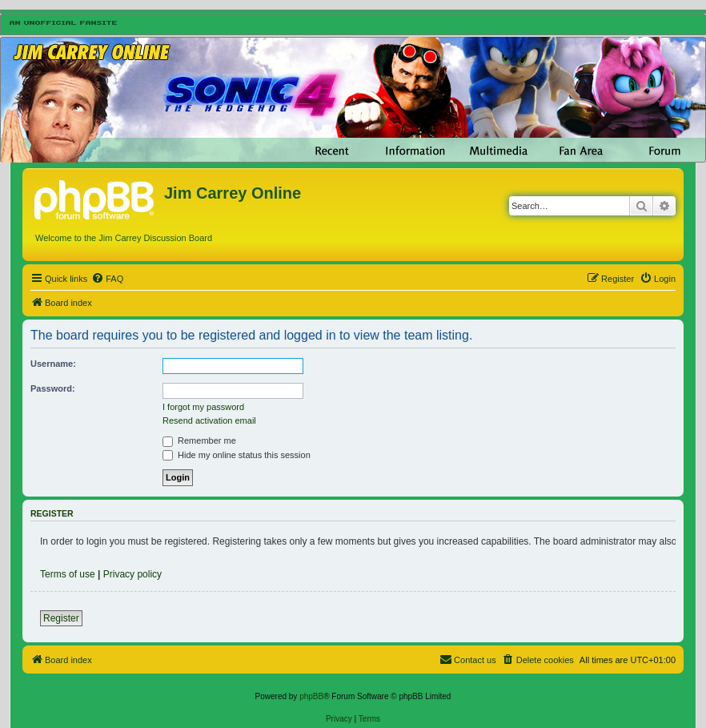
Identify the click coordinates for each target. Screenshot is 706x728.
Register (61, 618)
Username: (53, 364)
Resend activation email (209, 420)
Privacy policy (132, 574)
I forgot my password (203, 407)
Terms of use (68, 574)
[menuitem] (107, 279)
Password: (53, 388)
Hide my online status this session (237, 455)
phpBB (311, 696)
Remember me (199, 440)
